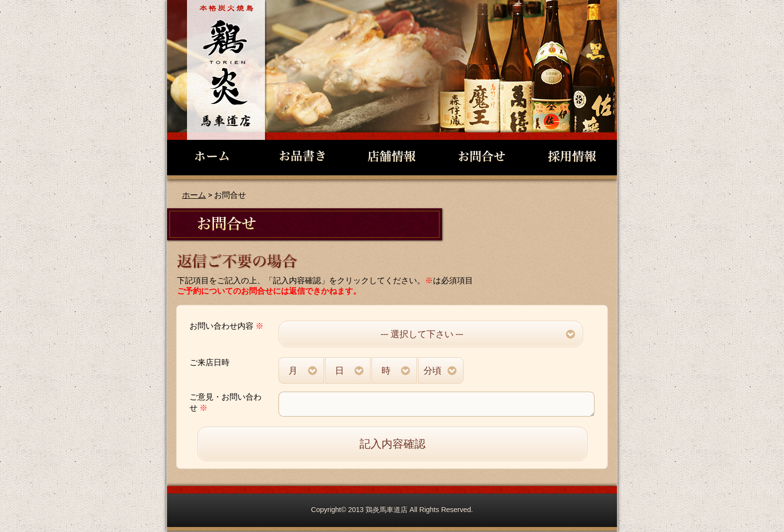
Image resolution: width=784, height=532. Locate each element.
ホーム (194, 195)
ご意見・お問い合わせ (225, 402)
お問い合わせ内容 (226, 326)
